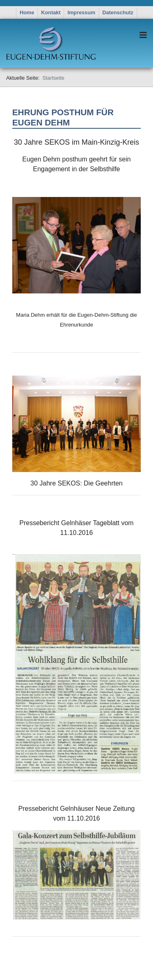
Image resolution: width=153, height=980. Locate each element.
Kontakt (51, 12)
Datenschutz (118, 12)
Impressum (81, 12)
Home (27, 12)
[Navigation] (143, 35)
